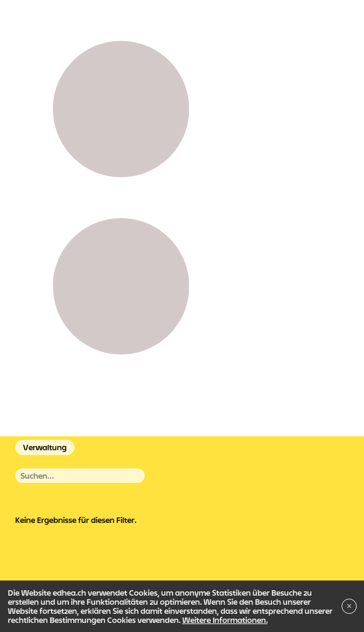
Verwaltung (45, 447)
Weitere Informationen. (225, 620)
